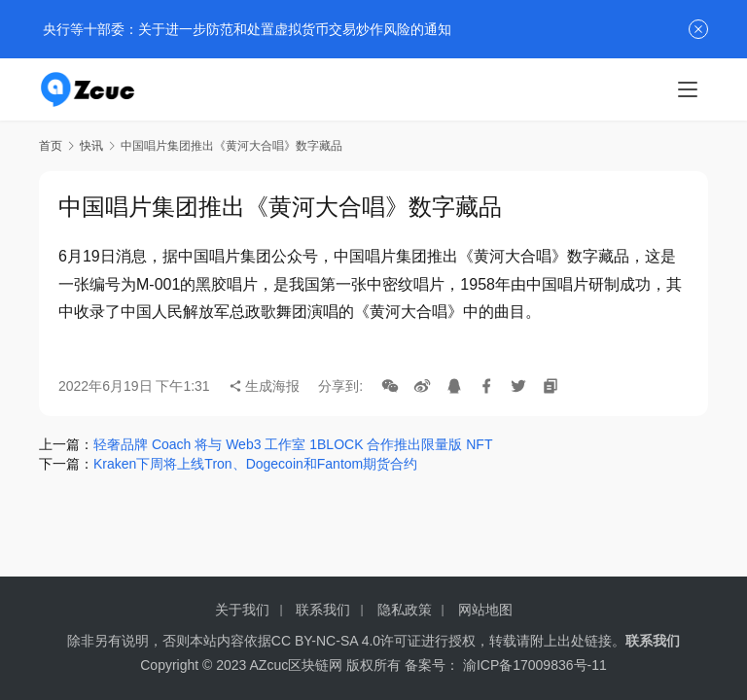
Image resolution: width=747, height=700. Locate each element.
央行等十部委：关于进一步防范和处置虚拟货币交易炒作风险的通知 (245, 29)
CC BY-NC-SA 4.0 (326, 641)
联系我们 (323, 610)
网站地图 (485, 610)
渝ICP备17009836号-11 (535, 665)
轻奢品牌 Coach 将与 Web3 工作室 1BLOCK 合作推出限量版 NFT (293, 444)
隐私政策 (405, 610)
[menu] (688, 89)
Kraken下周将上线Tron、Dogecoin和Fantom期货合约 (255, 464)
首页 (51, 146)
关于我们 (242, 610)
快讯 (91, 146)
